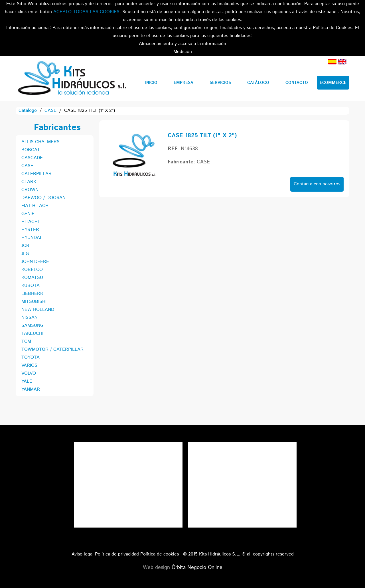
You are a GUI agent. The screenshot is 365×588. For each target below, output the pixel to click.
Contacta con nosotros (317, 184)
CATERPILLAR (36, 174)
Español (332, 62)
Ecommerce (333, 83)
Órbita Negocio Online (197, 567)
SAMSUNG (32, 326)
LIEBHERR (32, 294)
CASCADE (32, 158)
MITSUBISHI (34, 302)
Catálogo (258, 83)
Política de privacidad (117, 554)
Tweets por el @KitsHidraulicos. (242, 446)
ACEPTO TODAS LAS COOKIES (86, 12)
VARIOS (29, 365)
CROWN (30, 190)
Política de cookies (160, 554)
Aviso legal (83, 554)
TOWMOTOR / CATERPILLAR (52, 349)
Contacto (297, 83)
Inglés (342, 62)
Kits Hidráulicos (72, 78)
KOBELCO (32, 270)
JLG (25, 254)
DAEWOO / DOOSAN (43, 198)
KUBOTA (31, 286)
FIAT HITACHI (36, 206)
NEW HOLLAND (38, 310)
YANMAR (31, 389)
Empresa (183, 83)
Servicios (220, 83)
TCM (26, 341)
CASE (50, 110)
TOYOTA (31, 357)
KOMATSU (32, 278)
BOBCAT (31, 150)
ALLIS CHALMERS (40, 142)
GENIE (28, 214)
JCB (25, 246)
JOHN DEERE (35, 262)
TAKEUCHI (32, 333)
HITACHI (30, 222)
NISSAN (30, 318)
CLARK (29, 182)
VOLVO (29, 373)
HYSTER (30, 230)
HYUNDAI (31, 238)
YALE (27, 381)
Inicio (151, 83)
